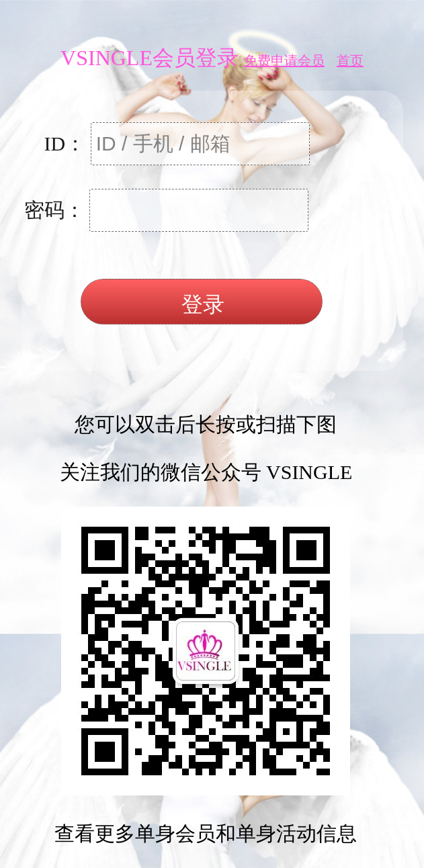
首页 (350, 60)
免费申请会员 (284, 60)
